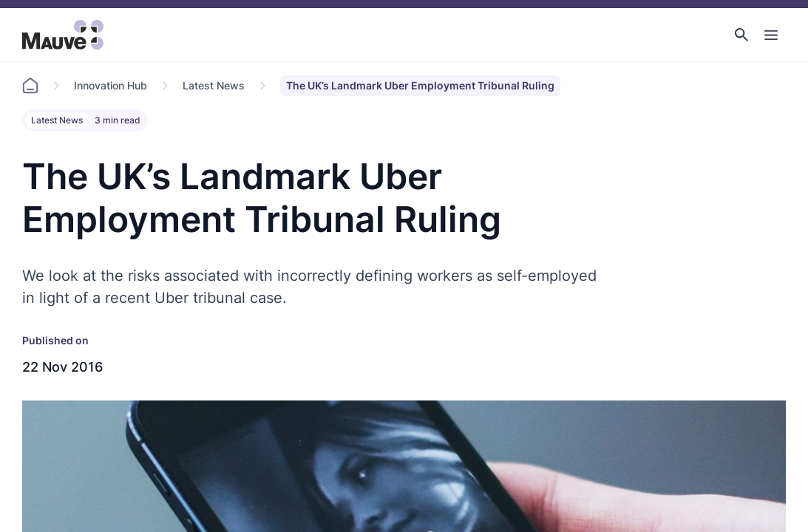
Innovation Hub (111, 85)
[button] (741, 35)
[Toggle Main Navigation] (771, 35)
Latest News (214, 85)
